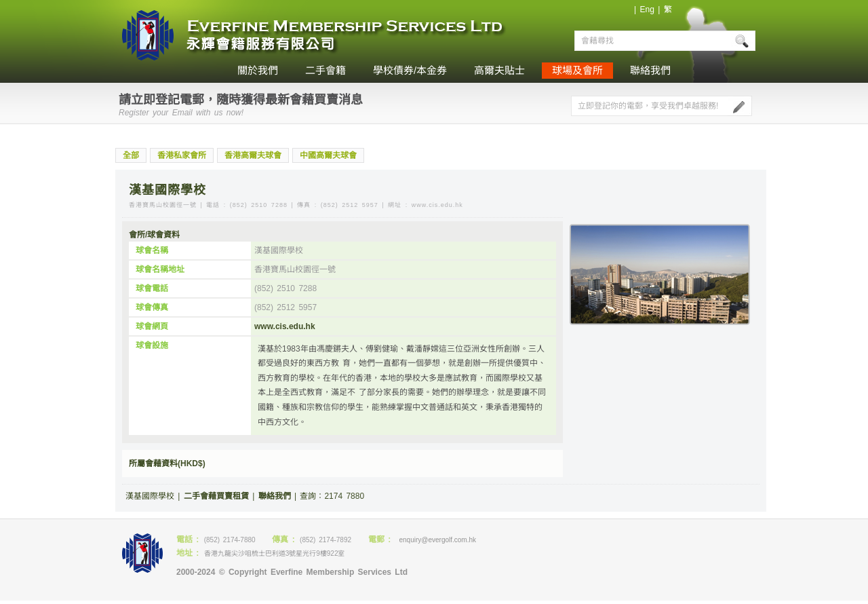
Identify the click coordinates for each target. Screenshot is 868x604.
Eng (647, 10)
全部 (131, 155)
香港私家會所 (182, 155)
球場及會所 (577, 70)
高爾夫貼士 (499, 70)
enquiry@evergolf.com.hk (437, 540)
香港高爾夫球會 (253, 155)
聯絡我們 (650, 70)
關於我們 (258, 70)
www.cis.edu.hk (285, 326)
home (210, 71)
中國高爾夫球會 (328, 155)
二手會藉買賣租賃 (216, 496)
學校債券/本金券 (410, 70)
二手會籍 (325, 70)
